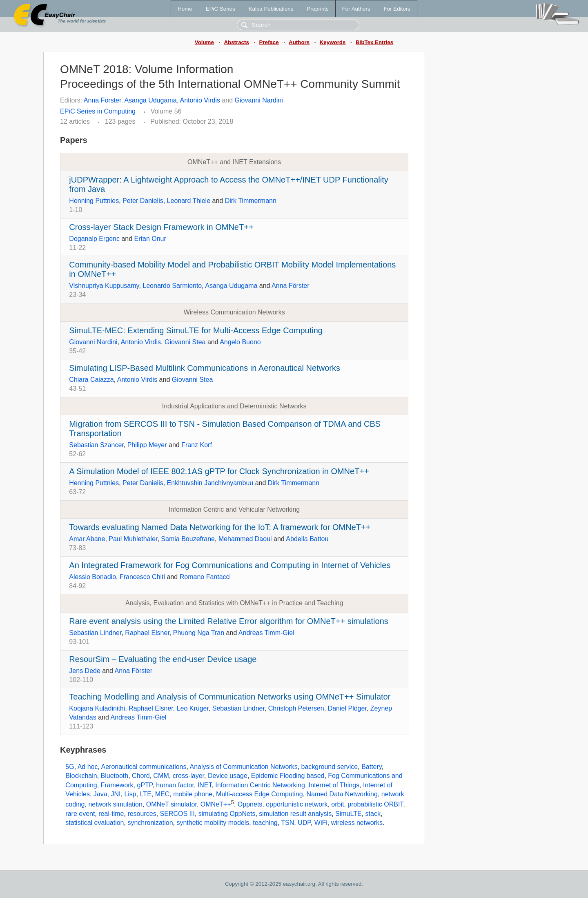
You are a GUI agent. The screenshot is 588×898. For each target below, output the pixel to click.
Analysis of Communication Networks (244, 767)
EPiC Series (220, 9)
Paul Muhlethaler (133, 539)
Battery (372, 767)
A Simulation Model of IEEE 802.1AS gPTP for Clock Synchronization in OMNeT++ (219, 471)
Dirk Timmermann (251, 201)
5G (70, 767)
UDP (304, 823)
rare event (80, 814)
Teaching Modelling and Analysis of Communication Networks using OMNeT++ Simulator (230, 697)
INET (205, 785)
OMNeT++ (216, 805)
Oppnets (250, 805)
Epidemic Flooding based (288, 776)
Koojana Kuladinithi (97, 708)
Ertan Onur (150, 239)
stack (373, 814)
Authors (299, 42)
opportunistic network (297, 805)
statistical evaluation (95, 823)
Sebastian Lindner (95, 633)
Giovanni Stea (185, 342)
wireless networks (357, 823)
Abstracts (236, 42)
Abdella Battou (307, 539)
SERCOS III (177, 814)
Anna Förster (102, 100)
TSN (287, 823)
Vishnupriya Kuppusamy (104, 286)
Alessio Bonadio (92, 577)
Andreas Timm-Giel (266, 633)
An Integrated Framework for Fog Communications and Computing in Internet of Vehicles (230, 565)
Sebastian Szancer (96, 445)
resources (142, 814)
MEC (163, 794)
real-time (111, 814)
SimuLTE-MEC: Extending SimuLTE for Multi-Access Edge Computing (196, 330)
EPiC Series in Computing (98, 111)
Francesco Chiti (142, 577)
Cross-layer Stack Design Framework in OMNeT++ (161, 227)
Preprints (317, 9)
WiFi (321, 823)
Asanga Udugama (150, 100)
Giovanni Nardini (259, 100)
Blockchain (81, 776)
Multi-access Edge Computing (259, 794)
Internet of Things (334, 785)
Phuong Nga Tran (199, 633)
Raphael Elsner (147, 633)
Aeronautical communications (144, 767)
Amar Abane (87, 539)
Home (185, 9)
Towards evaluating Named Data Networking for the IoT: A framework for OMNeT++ (220, 527)
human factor (175, 785)
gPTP (145, 785)
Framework (117, 785)
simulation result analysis (295, 814)
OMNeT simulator (171, 805)
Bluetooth (115, 776)
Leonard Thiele (189, 201)
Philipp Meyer (147, 445)
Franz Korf (197, 445)
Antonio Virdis (200, 100)
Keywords (333, 42)
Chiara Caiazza (91, 380)
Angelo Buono (240, 342)
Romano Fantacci (205, 577)
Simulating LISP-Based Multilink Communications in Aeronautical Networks (205, 368)
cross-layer (188, 776)
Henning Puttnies (94, 201)
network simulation (115, 805)
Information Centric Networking (260, 785)
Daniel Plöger (347, 708)
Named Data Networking (342, 794)
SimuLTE (349, 814)
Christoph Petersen (296, 708)
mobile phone (193, 794)
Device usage (228, 776)
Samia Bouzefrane (188, 539)
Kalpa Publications (271, 9)
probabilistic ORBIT (375, 805)
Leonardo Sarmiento (172, 286)
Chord (141, 776)
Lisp (130, 794)
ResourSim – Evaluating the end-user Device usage (163, 659)
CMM (161, 776)
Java (100, 794)
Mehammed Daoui (245, 539)
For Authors (356, 9)
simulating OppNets (227, 814)
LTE (146, 794)
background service (330, 767)
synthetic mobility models (213, 823)
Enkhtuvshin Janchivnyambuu (210, 483)
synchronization (150, 823)
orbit (337, 805)
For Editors (397, 9)
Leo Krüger (193, 708)
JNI (116, 794)
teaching (265, 823)
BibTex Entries (374, 42)
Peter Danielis (143, 201)
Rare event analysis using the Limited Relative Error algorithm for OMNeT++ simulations (228, 621)
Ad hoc (88, 767)
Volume (204, 42)
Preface (269, 42)
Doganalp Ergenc (94, 239)
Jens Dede (85, 671)
